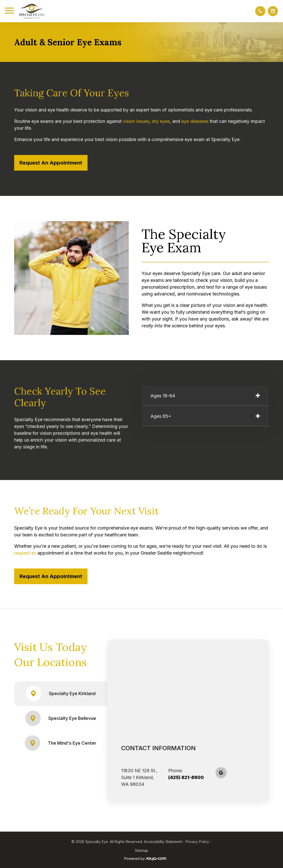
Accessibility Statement (163, 842)
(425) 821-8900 (186, 777)
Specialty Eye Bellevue (61, 718)
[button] (260, 11)
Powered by (145, 859)
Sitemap (141, 850)
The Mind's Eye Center (61, 743)
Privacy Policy (197, 842)
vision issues (136, 121)
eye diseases (195, 121)
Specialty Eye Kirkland (61, 693)
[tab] (205, 396)
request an (25, 553)
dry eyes (161, 121)
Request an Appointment (51, 163)
